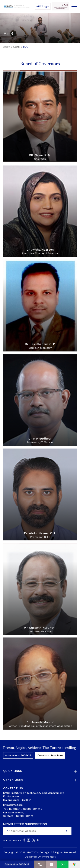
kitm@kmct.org (13, 805)
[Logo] (17, 7)
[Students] (43, 6)
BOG (26, 47)
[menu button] (74, 6)
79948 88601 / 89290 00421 (22, 809)
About (16, 47)
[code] (61, 6)
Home (6, 47)
